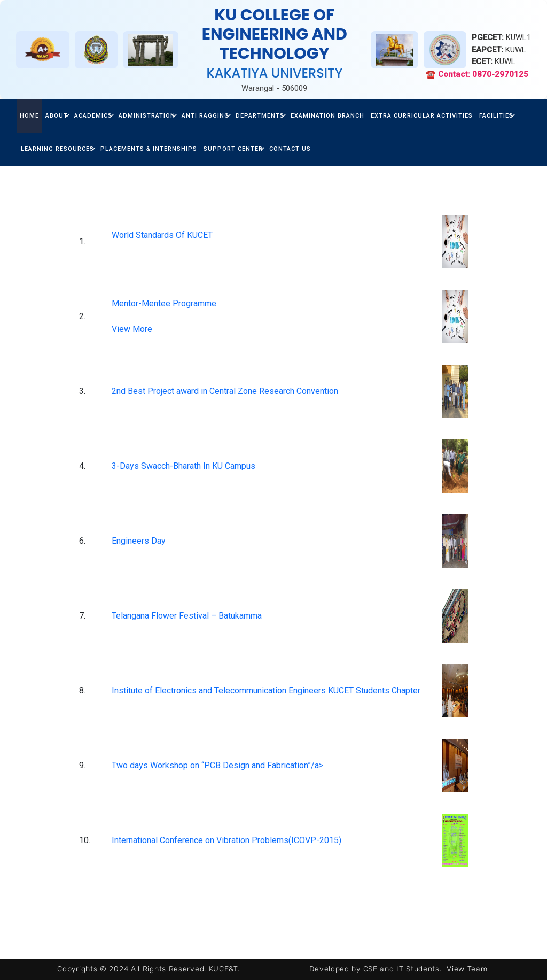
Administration (147, 116)
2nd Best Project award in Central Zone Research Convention (225, 391)
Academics (93, 116)
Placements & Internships (149, 149)
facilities (496, 116)
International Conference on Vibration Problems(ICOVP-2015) (226, 840)
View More (132, 329)
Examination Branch (327, 116)
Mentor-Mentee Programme (164, 303)
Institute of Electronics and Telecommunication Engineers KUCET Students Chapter (266, 690)
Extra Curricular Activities (422, 116)
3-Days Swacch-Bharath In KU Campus (183, 466)
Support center (233, 149)
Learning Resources (57, 149)
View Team (467, 969)
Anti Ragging (205, 116)
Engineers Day (139, 541)
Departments (260, 116)
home (29, 116)
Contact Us (290, 149)
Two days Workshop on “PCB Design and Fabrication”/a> (217, 765)
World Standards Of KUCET (162, 235)
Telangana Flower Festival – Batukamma (187, 616)
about (57, 116)
